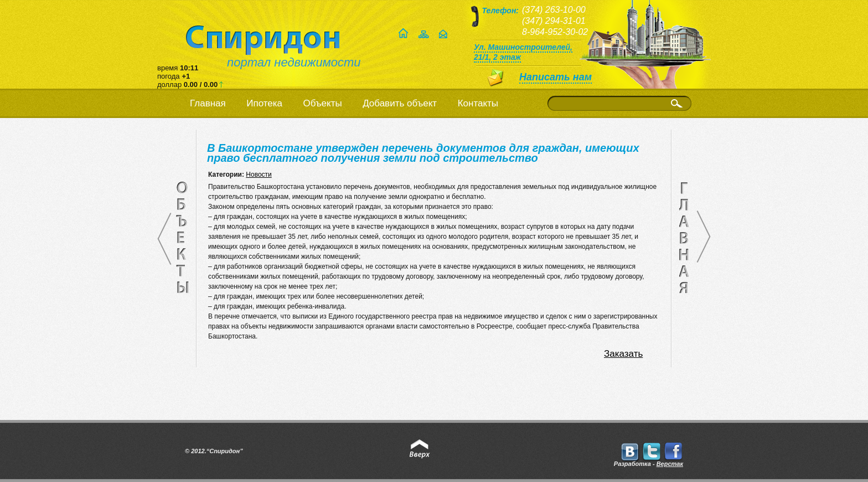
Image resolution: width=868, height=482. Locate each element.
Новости (259, 175)
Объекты (323, 103)
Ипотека (264, 103)
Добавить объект (400, 103)
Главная (208, 103)
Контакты (478, 103)
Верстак (670, 464)
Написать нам (556, 77)
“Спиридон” (225, 451)
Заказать (623, 354)
